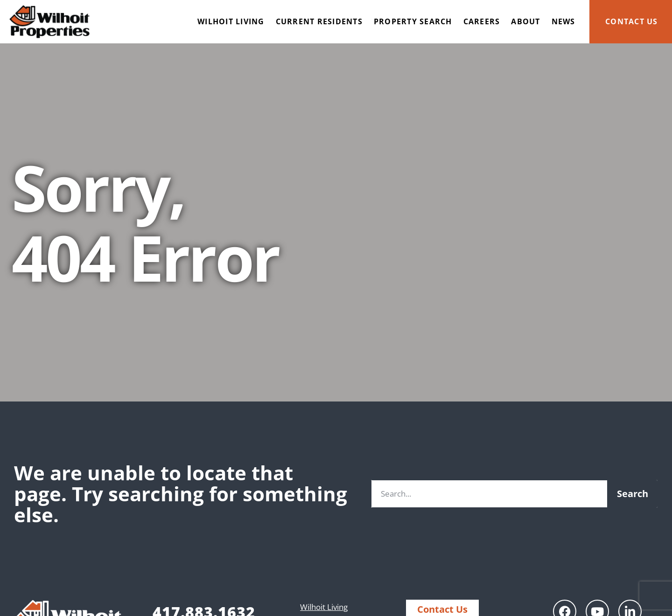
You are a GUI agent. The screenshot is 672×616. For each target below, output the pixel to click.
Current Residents (319, 21)
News (563, 21)
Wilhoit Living (231, 21)
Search (633, 494)
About (525, 21)
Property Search (413, 21)
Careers (482, 21)
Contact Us (632, 21)
